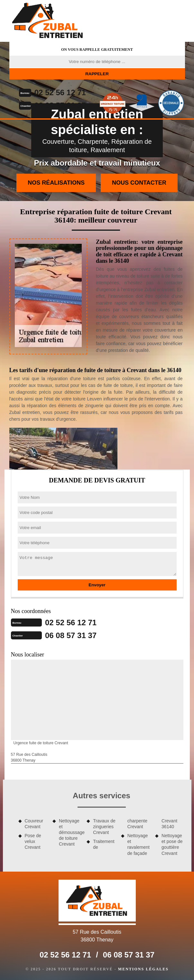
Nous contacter (139, 183)
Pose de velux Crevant (33, 841)
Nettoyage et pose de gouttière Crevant (172, 844)
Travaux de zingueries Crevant (104, 827)
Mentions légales (143, 969)
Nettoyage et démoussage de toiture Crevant (70, 833)
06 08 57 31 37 (60, 105)
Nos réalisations (56, 183)
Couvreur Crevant (34, 824)
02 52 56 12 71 (60, 92)
